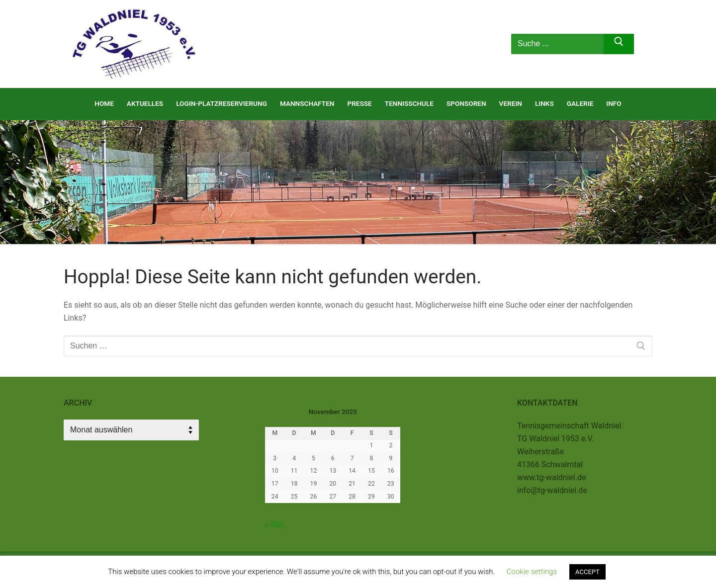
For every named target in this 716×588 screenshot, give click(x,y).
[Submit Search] (619, 44)
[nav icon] (474, 44)
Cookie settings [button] (532, 572)
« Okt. (275, 525)
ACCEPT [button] (587, 572)
